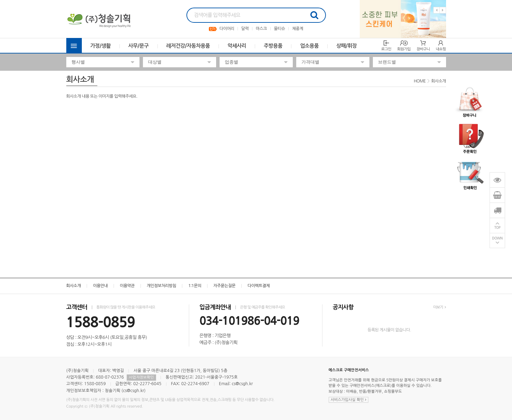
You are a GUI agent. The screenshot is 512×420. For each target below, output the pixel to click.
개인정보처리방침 (161, 286)
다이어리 (227, 29)
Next (443, 10)
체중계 (298, 29)
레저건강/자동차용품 (188, 46)
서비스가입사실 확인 (349, 400)
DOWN (497, 238)
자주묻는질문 (224, 286)
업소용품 (309, 46)
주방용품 (273, 46)
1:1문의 (195, 286)
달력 (245, 29)
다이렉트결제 (259, 286)
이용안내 (100, 286)
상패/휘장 (346, 46)
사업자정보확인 (141, 377)
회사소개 (74, 286)
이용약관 (127, 286)
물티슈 (279, 29)
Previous (437, 10)
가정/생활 (101, 46)
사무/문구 (139, 46)
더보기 (440, 307)
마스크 (261, 29)
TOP (497, 228)
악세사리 (237, 46)
